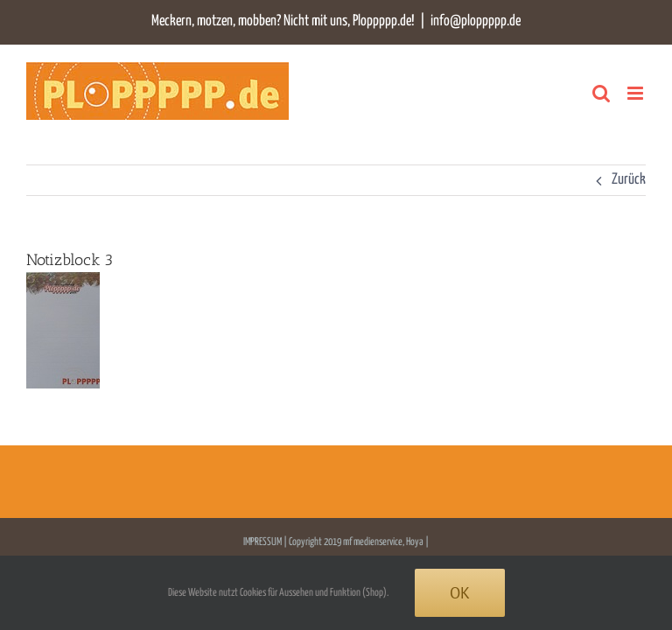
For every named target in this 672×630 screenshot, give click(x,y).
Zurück (629, 180)
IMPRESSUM (263, 542)
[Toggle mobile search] (601, 93)
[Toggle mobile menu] (637, 93)
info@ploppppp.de (476, 21)
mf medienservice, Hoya (383, 542)
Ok (460, 593)
